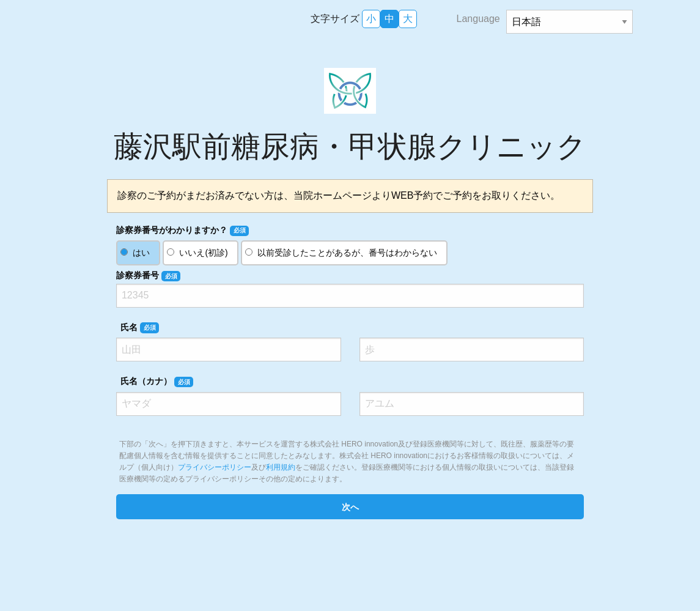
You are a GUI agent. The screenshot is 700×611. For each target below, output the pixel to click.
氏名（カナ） (157, 382)
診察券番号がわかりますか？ (182, 231)
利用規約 (281, 467)
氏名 (140, 328)
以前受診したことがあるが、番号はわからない (347, 253)
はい (141, 253)
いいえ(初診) (203, 253)
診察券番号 (148, 276)
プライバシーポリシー (215, 467)
